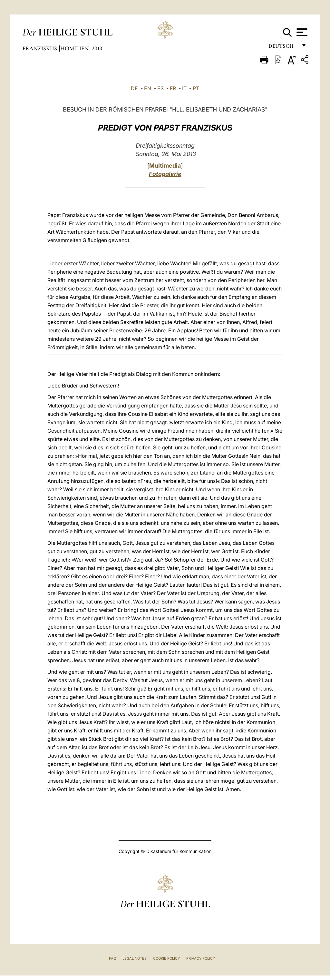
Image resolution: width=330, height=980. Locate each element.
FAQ (112, 958)
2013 (97, 48)
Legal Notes (135, 958)
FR (173, 88)
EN (148, 88)
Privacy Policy (201, 958)
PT (196, 88)
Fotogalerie (165, 174)
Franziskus (40, 48)
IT (184, 88)
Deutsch (283, 48)
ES (160, 88)
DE (134, 88)
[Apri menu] (301, 32)
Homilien (75, 48)
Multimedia (165, 166)
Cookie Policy (166, 958)
